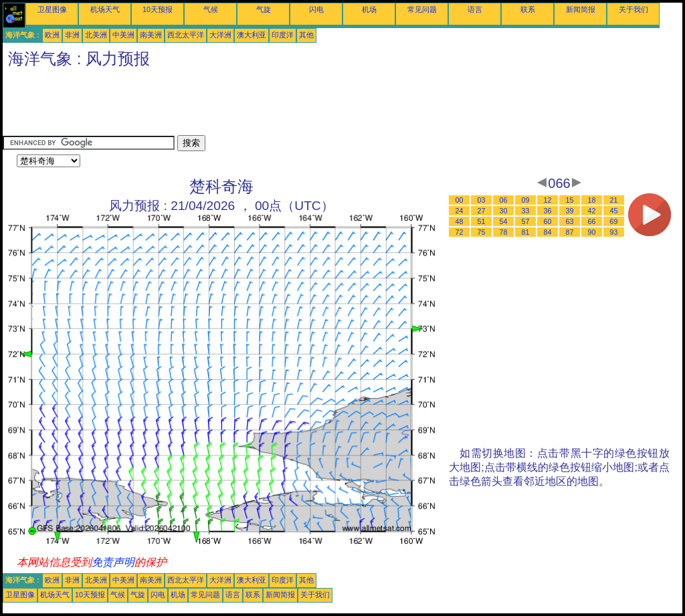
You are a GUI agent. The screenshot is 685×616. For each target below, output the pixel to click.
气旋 (264, 9)
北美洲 (96, 35)
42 (592, 211)
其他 (306, 35)
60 (548, 221)
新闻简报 (581, 9)
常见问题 (422, 9)
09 (526, 200)
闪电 (316, 9)
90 (592, 232)
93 (614, 232)
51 (482, 221)
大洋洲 (220, 35)
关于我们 (633, 9)
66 (592, 221)
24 (460, 211)
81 (526, 232)
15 (570, 200)
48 (460, 221)
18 (592, 200)
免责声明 (113, 562)
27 (482, 211)
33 (526, 211)
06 (504, 200)
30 (504, 211)
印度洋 (283, 35)
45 (614, 211)
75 (482, 232)
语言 (475, 9)
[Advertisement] (246, 105)
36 (548, 211)
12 (548, 200)
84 (548, 232)
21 (614, 200)
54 (504, 221)
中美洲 (123, 35)
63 (570, 221)
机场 (369, 9)
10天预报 (158, 9)
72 (460, 232)
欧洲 (52, 35)
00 (460, 200)
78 (504, 232)
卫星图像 (52, 9)
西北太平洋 (186, 35)
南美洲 (151, 35)
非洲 (72, 35)
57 (526, 221)
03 (482, 200)
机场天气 (105, 9)
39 (570, 211)
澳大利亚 (252, 35)
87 (570, 232)
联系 (528, 9)
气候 (211, 9)
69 (614, 221)
